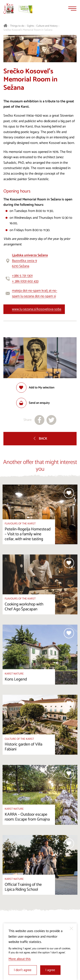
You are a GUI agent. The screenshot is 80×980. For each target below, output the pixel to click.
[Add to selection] (35, 388)
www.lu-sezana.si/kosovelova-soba (37, 309)
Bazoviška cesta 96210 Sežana (30, 261)
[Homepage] (9, 9)
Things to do (17, 26)
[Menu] (72, 9)
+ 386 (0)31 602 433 (25, 281)
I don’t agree (23, 970)
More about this (20, 959)
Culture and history (47, 26)
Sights (30, 26)
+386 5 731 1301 (22, 276)
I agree (50, 970)
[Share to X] (51, 420)
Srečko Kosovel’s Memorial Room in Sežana (28, 30)
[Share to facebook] (39, 420)
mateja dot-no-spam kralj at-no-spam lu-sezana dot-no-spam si (35, 293)
